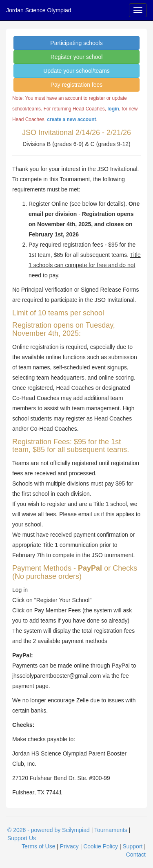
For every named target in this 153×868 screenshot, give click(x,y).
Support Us (22, 838)
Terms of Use (38, 846)
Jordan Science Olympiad (39, 10)
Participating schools (76, 43)
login (113, 109)
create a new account (71, 119)
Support (132, 846)
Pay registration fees (77, 85)
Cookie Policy (101, 846)
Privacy (69, 846)
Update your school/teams (76, 71)
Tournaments (111, 830)
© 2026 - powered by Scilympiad (49, 830)
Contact (136, 855)
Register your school (77, 57)
